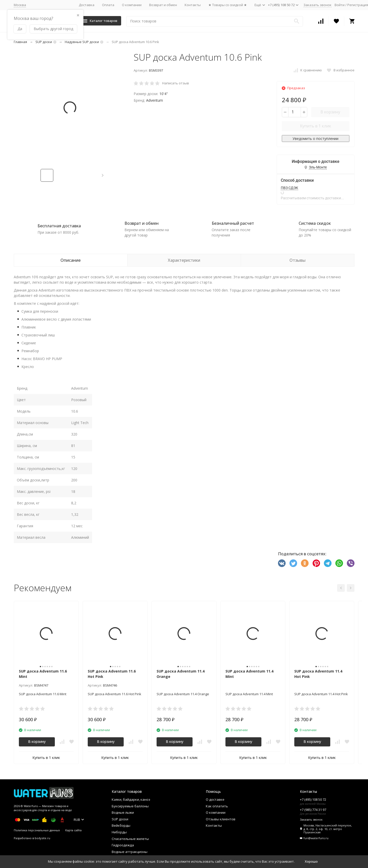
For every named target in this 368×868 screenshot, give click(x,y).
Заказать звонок (318, 5)
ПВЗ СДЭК (289, 188)
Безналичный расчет (233, 223)
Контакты (193, 5)
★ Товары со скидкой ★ (228, 5)
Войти (340, 5)
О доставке (215, 799)
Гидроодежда (123, 845)
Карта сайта (73, 830)
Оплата (108, 5)
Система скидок (315, 223)
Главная (20, 42)
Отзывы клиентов (221, 819)
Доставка (87, 5)
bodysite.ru (42, 838)
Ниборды (119, 832)
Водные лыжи (123, 812)
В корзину (330, 112)
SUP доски (44, 42)
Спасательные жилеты (130, 839)
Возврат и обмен (163, 5)
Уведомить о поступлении (315, 139)
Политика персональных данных (37, 830)
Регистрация (358, 5)
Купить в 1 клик (315, 126)
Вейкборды (121, 825)
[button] (103, 175)
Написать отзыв (176, 83)
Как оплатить (217, 806)
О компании (132, 5)
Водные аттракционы (130, 852)
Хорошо (311, 861)
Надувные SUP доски (82, 42)
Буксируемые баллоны (130, 806)
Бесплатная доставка (59, 226)
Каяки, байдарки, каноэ (131, 799)
